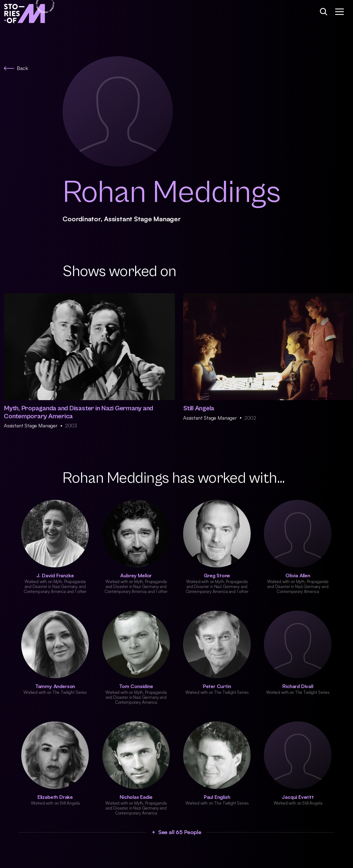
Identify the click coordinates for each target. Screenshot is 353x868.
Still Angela (199, 408)
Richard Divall (298, 686)
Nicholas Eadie (136, 797)
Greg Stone (217, 575)
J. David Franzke (55, 575)
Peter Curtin (217, 686)
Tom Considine (136, 686)
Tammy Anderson (55, 686)
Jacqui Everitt (298, 797)
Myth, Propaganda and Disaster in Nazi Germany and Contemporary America (78, 412)
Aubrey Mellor (136, 575)
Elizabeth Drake (55, 797)
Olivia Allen (298, 575)
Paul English (217, 797)
